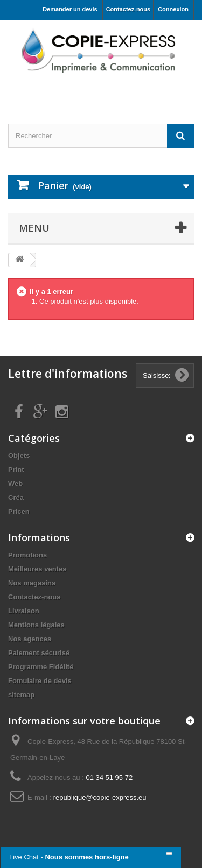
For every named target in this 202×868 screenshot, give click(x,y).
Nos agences (30, 639)
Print (16, 469)
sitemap (21, 695)
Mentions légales (36, 625)
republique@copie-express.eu (100, 797)
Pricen (19, 511)
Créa (16, 497)
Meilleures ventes (37, 569)
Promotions (27, 555)
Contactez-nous (128, 9)
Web (15, 483)
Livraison (24, 611)
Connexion (173, 9)
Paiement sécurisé (39, 653)
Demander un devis (70, 9)
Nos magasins (32, 583)
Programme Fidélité (41, 667)
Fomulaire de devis (40, 681)
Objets (19, 455)
